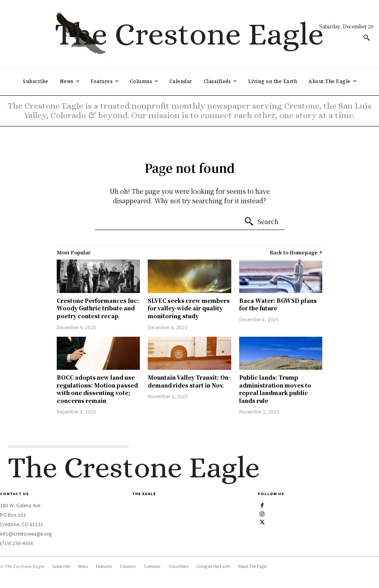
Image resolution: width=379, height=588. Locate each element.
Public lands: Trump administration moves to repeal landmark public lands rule (275, 389)
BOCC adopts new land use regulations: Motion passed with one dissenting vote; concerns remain (97, 389)
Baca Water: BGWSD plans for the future (278, 304)
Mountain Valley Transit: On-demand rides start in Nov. (189, 381)
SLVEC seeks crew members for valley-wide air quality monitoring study (189, 308)
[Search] (261, 222)
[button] (366, 37)
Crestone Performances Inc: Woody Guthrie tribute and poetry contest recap (98, 308)
